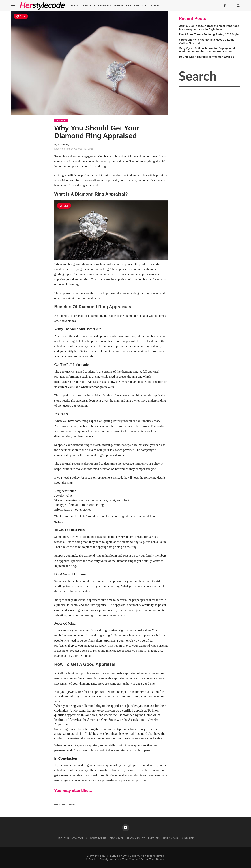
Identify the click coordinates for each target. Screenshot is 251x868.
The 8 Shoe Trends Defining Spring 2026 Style (209, 34)
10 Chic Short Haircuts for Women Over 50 (206, 57)
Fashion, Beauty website (104, 859)
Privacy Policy (136, 838)
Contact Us (80, 838)
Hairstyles (122, 5)
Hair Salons (170, 838)
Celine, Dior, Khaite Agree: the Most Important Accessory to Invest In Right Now (209, 27)
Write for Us (98, 838)
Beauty (88, 5)
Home (75, 5)
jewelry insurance (124, 421)
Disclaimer (116, 838)
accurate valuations (96, 274)
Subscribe (187, 838)
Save (21, 16)
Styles (155, 5)
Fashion (103, 5)
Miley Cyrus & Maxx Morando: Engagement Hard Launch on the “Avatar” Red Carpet (207, 50)
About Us (63, 838)
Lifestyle (140, 5)
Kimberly (64, 145)
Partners (154, 838)
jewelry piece (87, 346)
